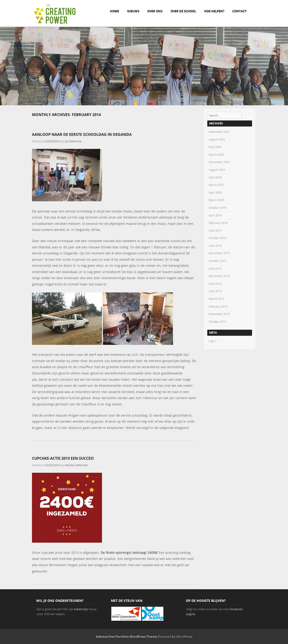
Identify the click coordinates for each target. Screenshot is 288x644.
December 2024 (219, 162)
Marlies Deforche (76, 465)
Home (114, 11)
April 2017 (215, 230)
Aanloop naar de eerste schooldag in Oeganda (82, 134)
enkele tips (81, 609)
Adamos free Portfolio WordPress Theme (126, 637)
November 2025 (219, 132)
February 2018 (218, 223)
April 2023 (215, 177)
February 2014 (218, 306)
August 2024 (217, 170)
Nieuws (133, 11)
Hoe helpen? (214, 11)
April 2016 (215, 246)
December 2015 (219, 253)
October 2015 (218, 261)
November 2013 (219, 314)
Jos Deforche (73, 141)
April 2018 (215, 215)
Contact (239, 11)
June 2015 (215, 268)
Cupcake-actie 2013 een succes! (63, 458)
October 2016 (218, 238)
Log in (212, 341)
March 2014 (216, 299)
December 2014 (219, 276)
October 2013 (218, 322)
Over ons (155, 11)
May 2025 (215, 147)
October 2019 (218, 208)
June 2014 (215, 284)
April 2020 (215, 192)
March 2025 (216, 154)
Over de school (183, 11)
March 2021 (216, 185)
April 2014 (215, 291)
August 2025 (217, 139)
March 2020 (216, 200)
